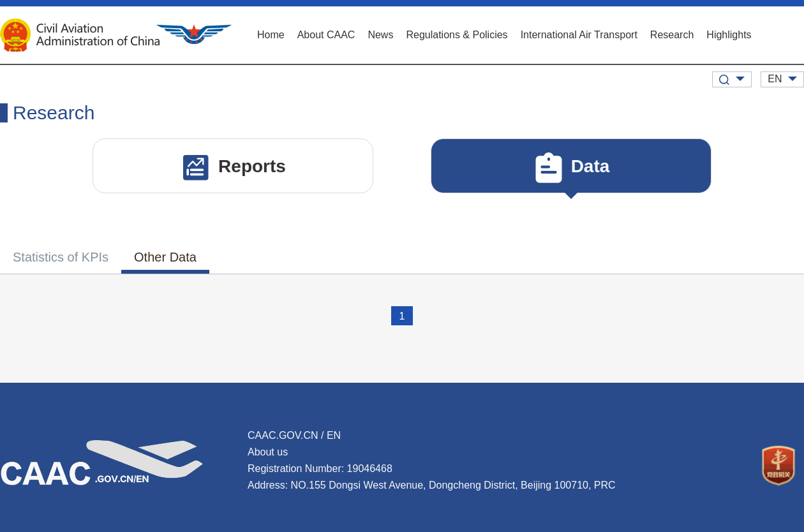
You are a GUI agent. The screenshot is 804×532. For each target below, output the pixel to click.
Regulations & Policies (457, 35)
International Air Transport (579, 35)
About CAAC (326, 35)
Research (672, 35)
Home (271, 35)
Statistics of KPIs (61, 257)
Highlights (729, 35)
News (380, 35)
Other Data (165, 257)
